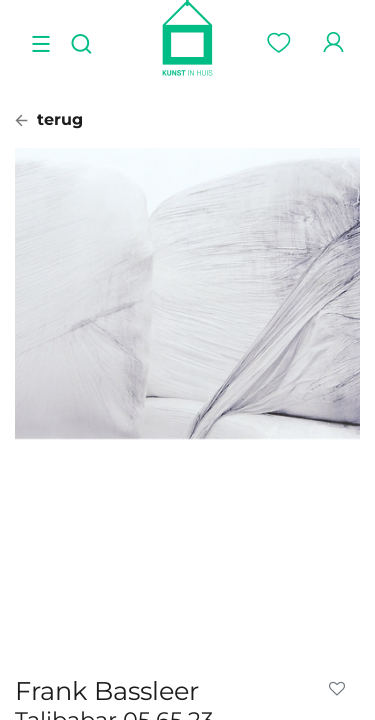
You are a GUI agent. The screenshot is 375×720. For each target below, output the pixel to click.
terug (49, 119)
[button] (341, 689)
